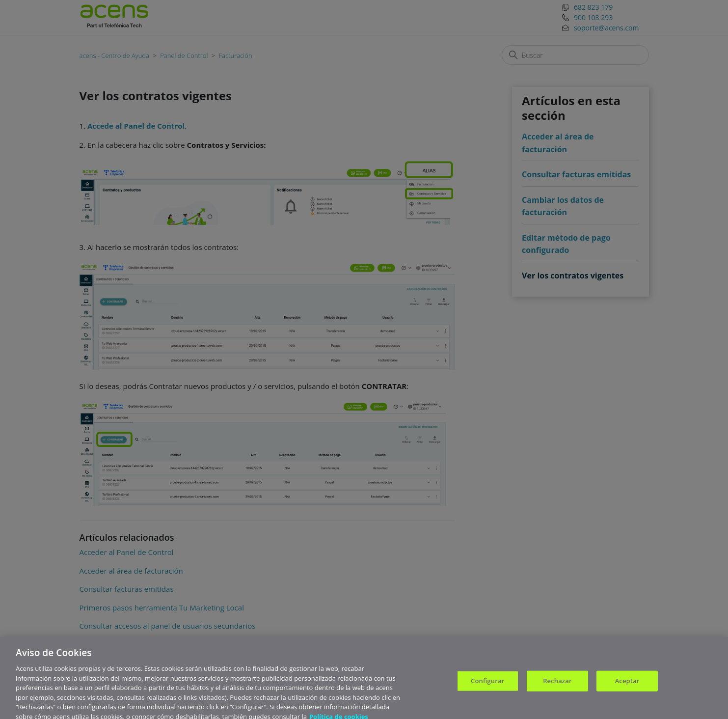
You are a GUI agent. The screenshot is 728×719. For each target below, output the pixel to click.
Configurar (487, 684)
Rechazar (557, 684)
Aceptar (627, 684)
